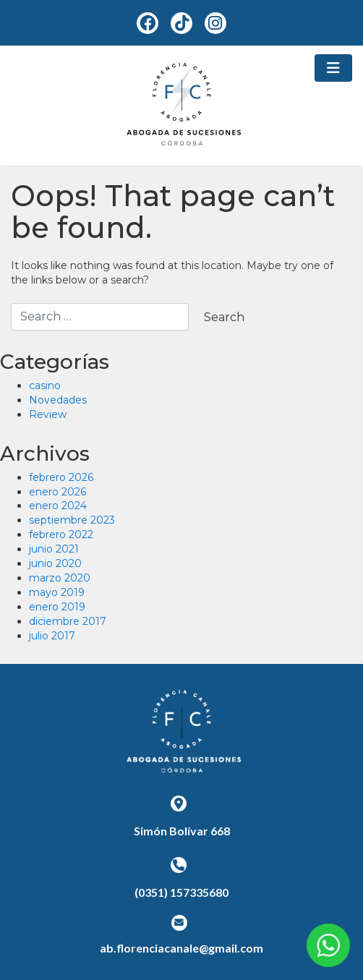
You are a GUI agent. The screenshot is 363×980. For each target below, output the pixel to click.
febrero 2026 (61, 477)
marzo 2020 (60, 578)
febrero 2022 (61, 534)
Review (48, 414)
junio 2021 (54, 549)
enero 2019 (57, 607)
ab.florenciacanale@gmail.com (181, 948)
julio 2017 (52, 636)
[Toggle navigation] (333, 68)
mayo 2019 (57, 592)
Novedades (58, 400)
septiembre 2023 (72, 520)
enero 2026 (57, 492)
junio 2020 (55, 563)
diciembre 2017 (68, 621)
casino (45, 385)
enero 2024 (58, 506)
